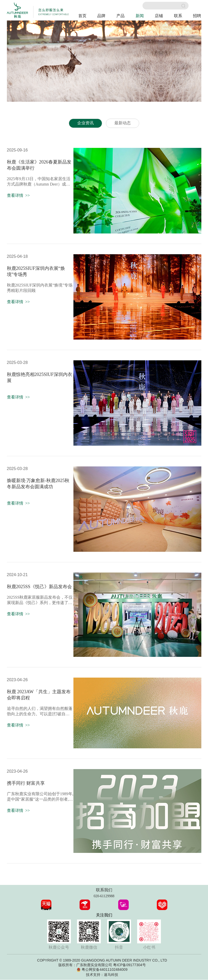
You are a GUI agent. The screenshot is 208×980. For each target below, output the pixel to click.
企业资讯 (85, 123)
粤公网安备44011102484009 (105, 970)
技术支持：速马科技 (102, 975)
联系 (178, 16)
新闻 (140, 16)
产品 (121, 16)
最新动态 (123, 123)
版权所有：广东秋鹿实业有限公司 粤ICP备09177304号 (102, 965)
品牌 (101, 16)
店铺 (159, 16)
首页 (82, 16)
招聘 (197, 16)
